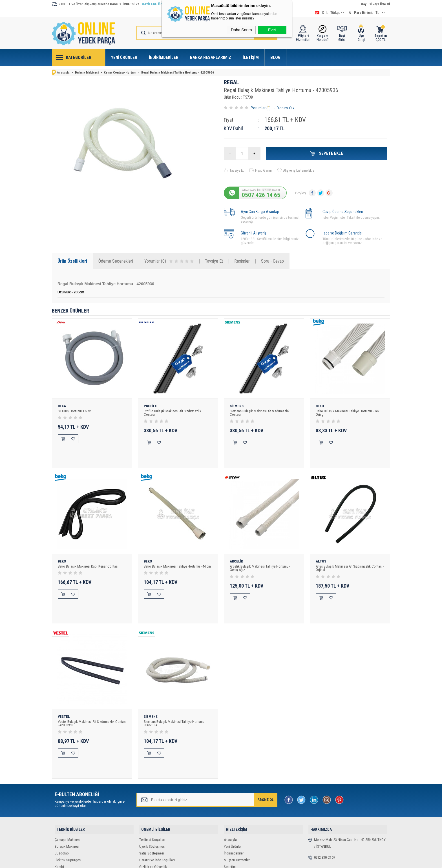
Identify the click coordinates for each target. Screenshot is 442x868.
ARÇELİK (237, 546)
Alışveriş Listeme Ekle (299, 170)
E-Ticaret (204, 861)
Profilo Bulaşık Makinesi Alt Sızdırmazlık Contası (173, 413)
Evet (272, 30)
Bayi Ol (366, 4)
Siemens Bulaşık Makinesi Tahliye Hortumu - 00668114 (176, 693)
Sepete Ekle (331, 153)
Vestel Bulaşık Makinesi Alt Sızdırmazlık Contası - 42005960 (87, 693)
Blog (275, 57)
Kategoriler (79, 57)
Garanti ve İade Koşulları (157, 813)
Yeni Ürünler (124, 57)
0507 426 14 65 (261, 194)
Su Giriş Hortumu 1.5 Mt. (76, 411)
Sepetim (230, 819)
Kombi (59, 819)
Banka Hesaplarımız (211, 57)
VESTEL (64, 687)
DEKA (62, 406)
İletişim (251, 57)
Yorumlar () (261, 107)
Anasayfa (230, 792)
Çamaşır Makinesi (68, 792)
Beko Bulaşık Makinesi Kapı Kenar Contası (88, 551)
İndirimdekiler (164, 57)
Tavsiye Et (237, 170)
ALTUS (321, 546)
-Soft (191, 861)
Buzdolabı (62, 806)
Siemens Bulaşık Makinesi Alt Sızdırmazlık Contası (260, 413)
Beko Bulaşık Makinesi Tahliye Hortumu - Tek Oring (348, 413)
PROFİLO (151, 406)
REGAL (231, 82)
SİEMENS (237, 406)
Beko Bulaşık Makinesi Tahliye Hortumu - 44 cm (178, 551)
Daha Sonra (241, 30)
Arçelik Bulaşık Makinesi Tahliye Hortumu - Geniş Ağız (260, 553)
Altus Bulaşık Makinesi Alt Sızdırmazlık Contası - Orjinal (350, 553)
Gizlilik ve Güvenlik (153, 819)
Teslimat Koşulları (152, 792)
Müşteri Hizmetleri (237, 813)
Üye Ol (385, 4)
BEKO (320, 406)
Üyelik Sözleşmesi (152, 799)
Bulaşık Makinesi (67, 799)
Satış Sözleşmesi (152, 806)
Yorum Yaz (286, 107)
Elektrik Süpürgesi (68, 813)
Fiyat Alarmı (263, 170)
